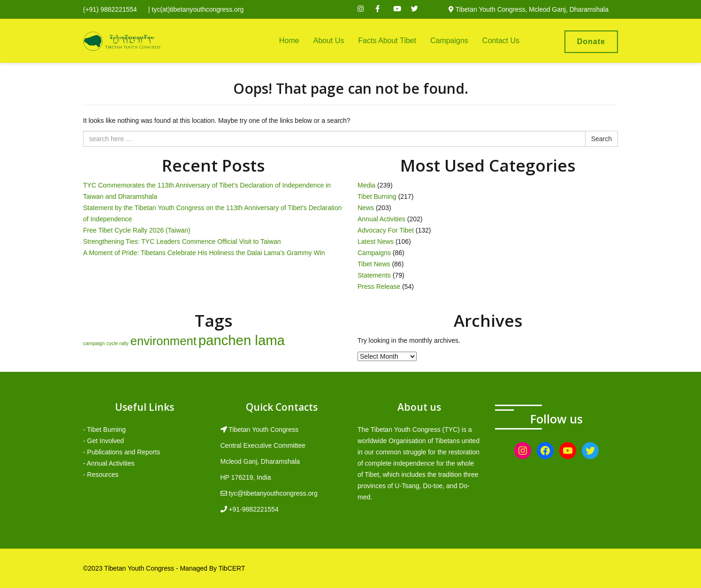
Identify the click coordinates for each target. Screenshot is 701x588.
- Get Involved (103, 441)
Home (289, 41)
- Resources (101, 475)
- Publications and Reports (122, 452)
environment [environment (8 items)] (164, 341)
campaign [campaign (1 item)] (94, 343)
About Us (328, 41)
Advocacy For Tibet (386, 230)
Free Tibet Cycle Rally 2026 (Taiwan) (137, 230)
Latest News (376, 241)
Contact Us (501, 41)
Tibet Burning (377, 196)
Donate (591, 41)
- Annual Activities (109, 463)
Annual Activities (381, 219)
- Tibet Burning (104, 430)
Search (602, 139)
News (366, 208)
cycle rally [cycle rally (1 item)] (118, 343)
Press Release (379, 286)
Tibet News (374, 264)
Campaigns (449, 41)
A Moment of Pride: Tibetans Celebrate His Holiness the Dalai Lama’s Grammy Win (204, 253)
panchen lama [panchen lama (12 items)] (242, 340)
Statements (374, 275)
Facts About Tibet (387, 41)
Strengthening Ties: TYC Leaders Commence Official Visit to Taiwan (182, 241)
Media (366, 185)
